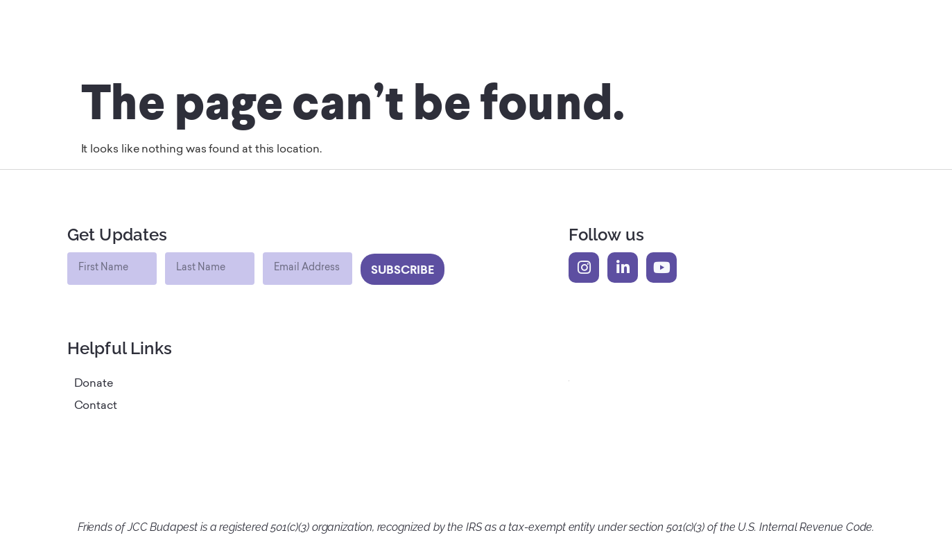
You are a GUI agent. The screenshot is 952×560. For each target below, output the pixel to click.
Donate (94, 384)
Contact (96, 406)
